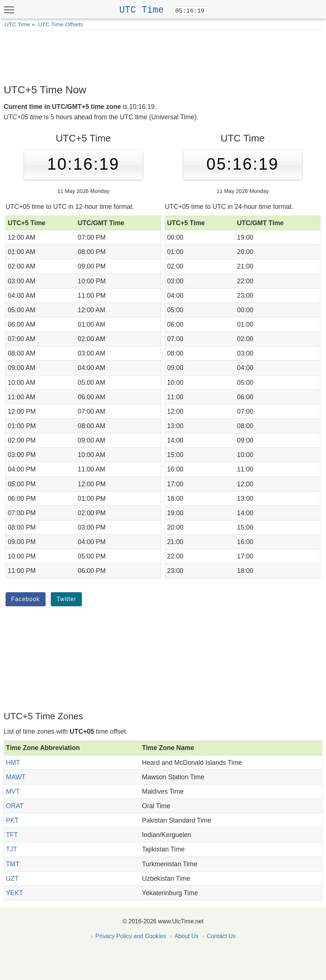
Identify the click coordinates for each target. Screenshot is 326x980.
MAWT (16, 777)
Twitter (66, 599)
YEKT (14, 893)
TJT (11, 849)
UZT (12, 879)
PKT (12, 820)
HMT (13, 763)
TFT (12, 835)
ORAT (15, 806)
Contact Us (221, 936)
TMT (13, 864)
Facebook (26, 599)
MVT (13, 791)
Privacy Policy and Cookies (131, 936)
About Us (187, 936)
